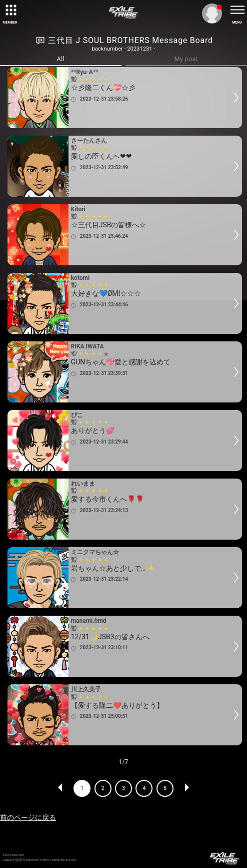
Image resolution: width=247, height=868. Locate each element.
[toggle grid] (10, 10)
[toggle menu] (237, 10)
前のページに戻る (28, 817)
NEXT (186, 788)
